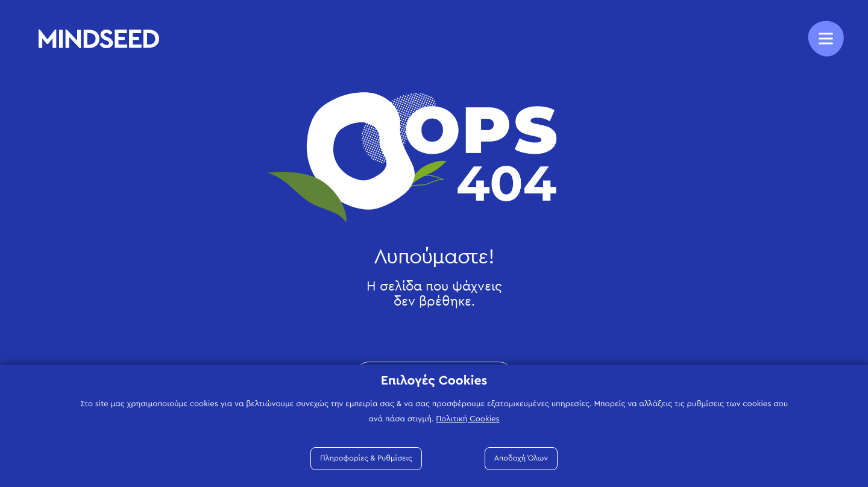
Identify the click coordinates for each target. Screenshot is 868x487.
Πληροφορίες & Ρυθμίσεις (366, 458)
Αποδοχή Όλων (521, 458)
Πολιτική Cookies (467, 419)
